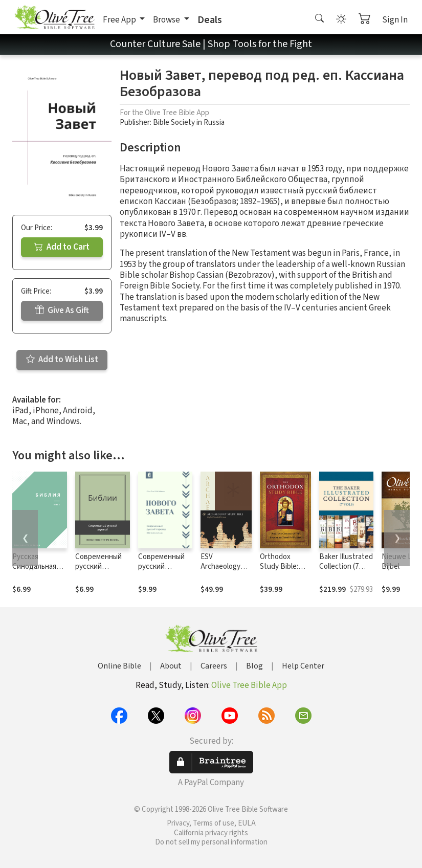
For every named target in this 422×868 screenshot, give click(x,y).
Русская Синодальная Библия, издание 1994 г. (37, 571)
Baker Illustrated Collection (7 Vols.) (346, 566)
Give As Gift (62, 310)
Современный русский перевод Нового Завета (163, 571)
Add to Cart (62, 247)
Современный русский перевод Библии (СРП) (98, 571)
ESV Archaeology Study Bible (220, 566)
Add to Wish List (62, 360)
